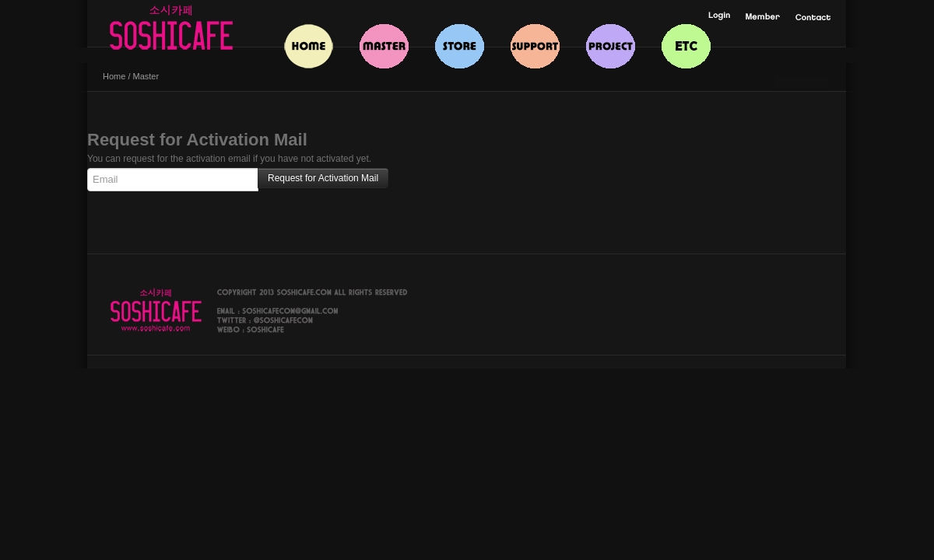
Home (114, 76)
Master (146, 76)
